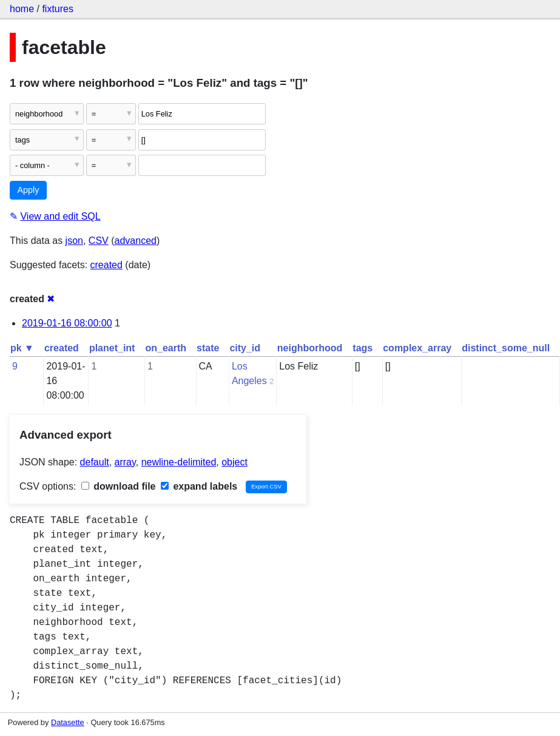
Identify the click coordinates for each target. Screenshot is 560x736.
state (208, 348)
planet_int (112, 348)
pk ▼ (22, 348)
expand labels (199, 486)
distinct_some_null (506, 348)
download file (119, 486)
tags (363, 348)
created (106, 265)
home (22, 9)
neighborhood (310, 348)
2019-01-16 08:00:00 (67, 323)
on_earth (166, 348)
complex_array (417, 348)
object (234, 462)
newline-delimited (179, 462)
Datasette (68, 722)
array (125, 462)
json (74, 241)
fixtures (58, 9)
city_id (245, 348)
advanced (136, 241)
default (95, 462)
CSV (99, 241)
